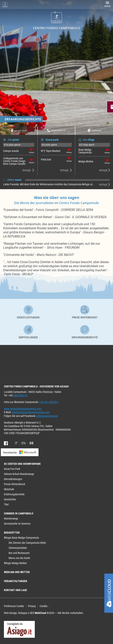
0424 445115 (20, 395)
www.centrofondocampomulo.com (23, 409)
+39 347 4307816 (49, 402)
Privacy (32, 606)
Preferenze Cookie (14, 606)
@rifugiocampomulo (47, 416)
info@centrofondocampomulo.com (31, 412)
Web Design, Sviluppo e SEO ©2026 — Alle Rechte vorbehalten (44, 613)
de (32, 443)
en (23, 443)
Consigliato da (19, 629)
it (16, 443)
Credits (44, 606)
